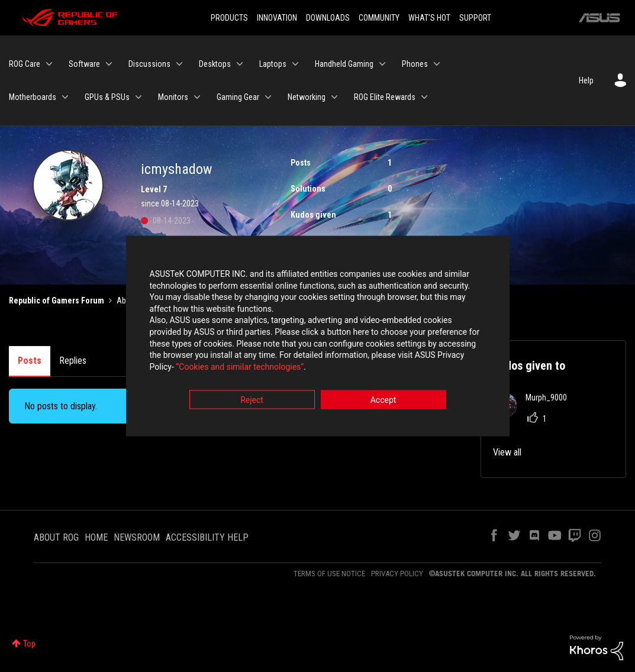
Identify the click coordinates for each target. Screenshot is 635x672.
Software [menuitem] (84, 64)
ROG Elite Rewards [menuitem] (385, 97)
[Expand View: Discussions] (179, 64)
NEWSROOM (137, 537)
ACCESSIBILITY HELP (207, 537)
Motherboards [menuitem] (33, 97)
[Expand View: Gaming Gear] (268, 97)
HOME (96, 537)
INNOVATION (277, 18)
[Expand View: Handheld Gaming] (382, 64)
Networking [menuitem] (307, 97)
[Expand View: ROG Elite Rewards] (424, 97)
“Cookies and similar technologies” (240, 368)
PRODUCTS (229, 18)
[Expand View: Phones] (437, 64)
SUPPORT (475, 18)
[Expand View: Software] (109, 64)
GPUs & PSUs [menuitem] (107, 97)
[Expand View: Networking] (334, 97)
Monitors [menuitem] (173, 97)
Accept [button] (383, 402)
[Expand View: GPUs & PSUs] (138, 97)
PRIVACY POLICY (397, 574)
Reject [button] (252, 402)
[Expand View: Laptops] (295, 64)
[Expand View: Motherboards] (65, 97)
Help (586, 80)
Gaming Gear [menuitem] (238, 97)
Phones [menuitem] (415, 64)
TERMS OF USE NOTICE (329, 574)
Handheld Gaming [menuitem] (344, 64)
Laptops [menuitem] (273, 64)
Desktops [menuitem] (215, 64)
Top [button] (29, 644)
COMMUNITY (379, 18)
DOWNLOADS (328, 18)
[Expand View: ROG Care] (49, 64)
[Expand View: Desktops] (240, 64)
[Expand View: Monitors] (197, 97)
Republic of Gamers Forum (57, 301)
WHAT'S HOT (429, 18)
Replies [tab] (73, 361)
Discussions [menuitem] (149, 64)
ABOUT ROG (56, 537)
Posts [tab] (30, 361)
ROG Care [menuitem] (25, 64)
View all (507, 452)
